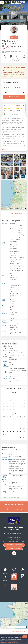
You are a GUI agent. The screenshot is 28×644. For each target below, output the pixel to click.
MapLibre (22, 209)
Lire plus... (5, 149)
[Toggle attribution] (25, 209)
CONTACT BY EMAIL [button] (14, 549)
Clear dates (23, 438)
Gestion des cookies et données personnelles (10, 642)
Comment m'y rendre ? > (17, 214)
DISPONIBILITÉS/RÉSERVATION (14, 545)
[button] (14, 37)
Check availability (14, 97)
